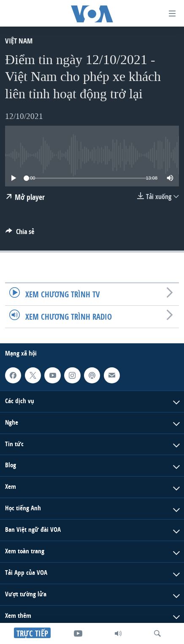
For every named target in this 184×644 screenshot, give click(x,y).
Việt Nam (19, 41)
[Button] (20, 234)
